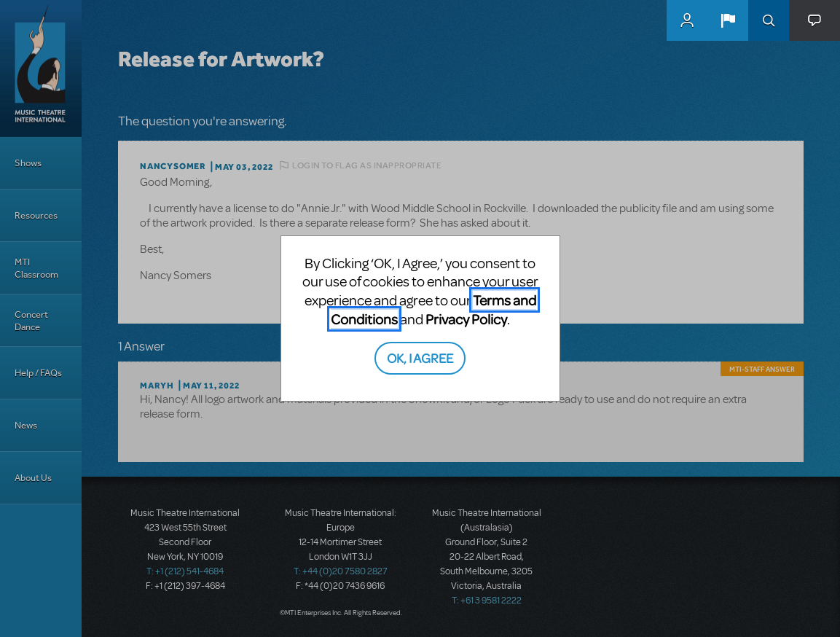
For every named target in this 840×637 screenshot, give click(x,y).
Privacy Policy (466, 319)
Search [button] (769, 20)
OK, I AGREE (420, 357)
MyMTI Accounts (687, 20)
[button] (728, 20)
